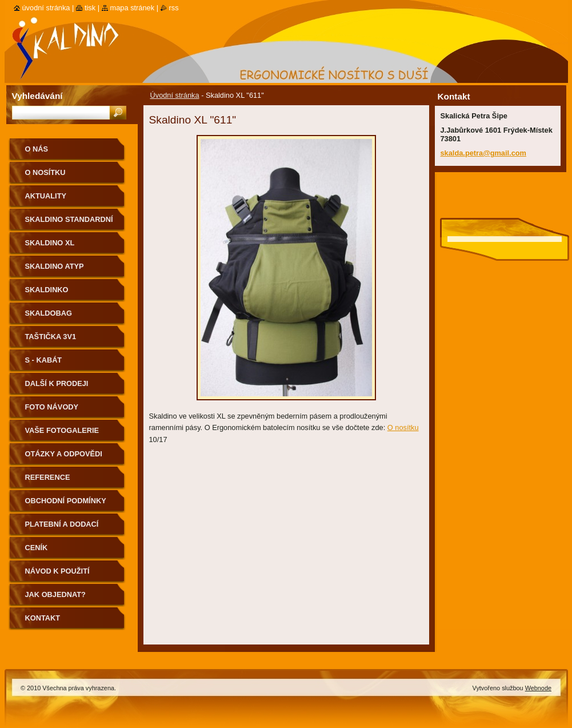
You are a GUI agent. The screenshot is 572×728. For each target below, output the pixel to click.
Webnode (538, 688)
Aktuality (46, 196)
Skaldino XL (50, 243)
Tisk (90, 8)
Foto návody (52, 407)
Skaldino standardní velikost (69, 223)
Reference (48, 477)
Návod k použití (57, 571)
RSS (174, 8)
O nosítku (403, 427)
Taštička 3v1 (51, 337)
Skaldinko (47, 290)
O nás (37, 149)
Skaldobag (49, 313)
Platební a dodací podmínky (62, 528)
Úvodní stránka (175, 95)
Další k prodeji (57, 383)
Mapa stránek (133, 8)
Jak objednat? (55, 594)
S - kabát (44, 360)
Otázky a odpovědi (64, 454)
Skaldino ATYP (55, 266)
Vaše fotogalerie (62, 430)
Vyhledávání (37, 96)
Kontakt (43, 618)
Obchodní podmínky (66, 501)
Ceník (37, 548)
